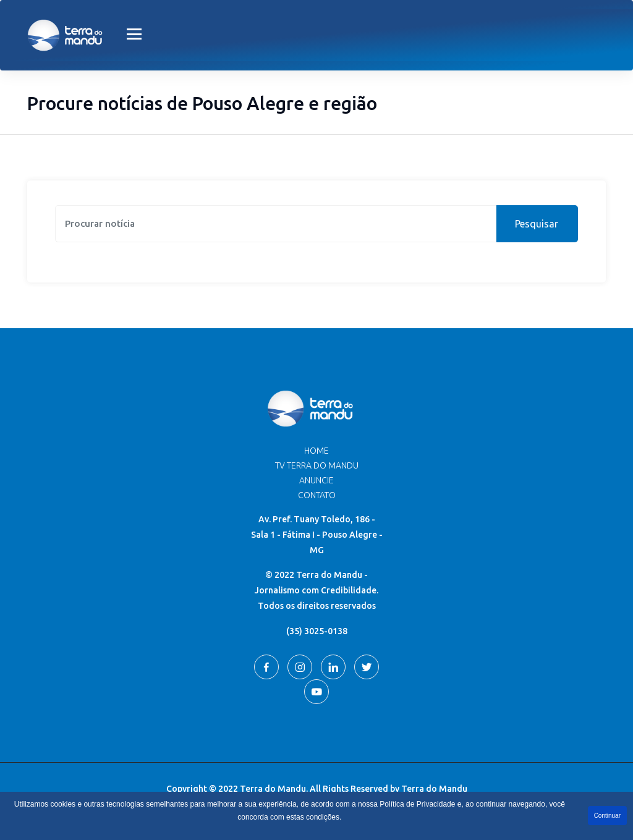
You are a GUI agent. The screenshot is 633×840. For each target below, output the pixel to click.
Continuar (607, 816)
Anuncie (316, 480)
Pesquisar (537, 224)
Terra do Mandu (434, 789)
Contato (317, 495)
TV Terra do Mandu (317, 465)
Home (316, 451)
